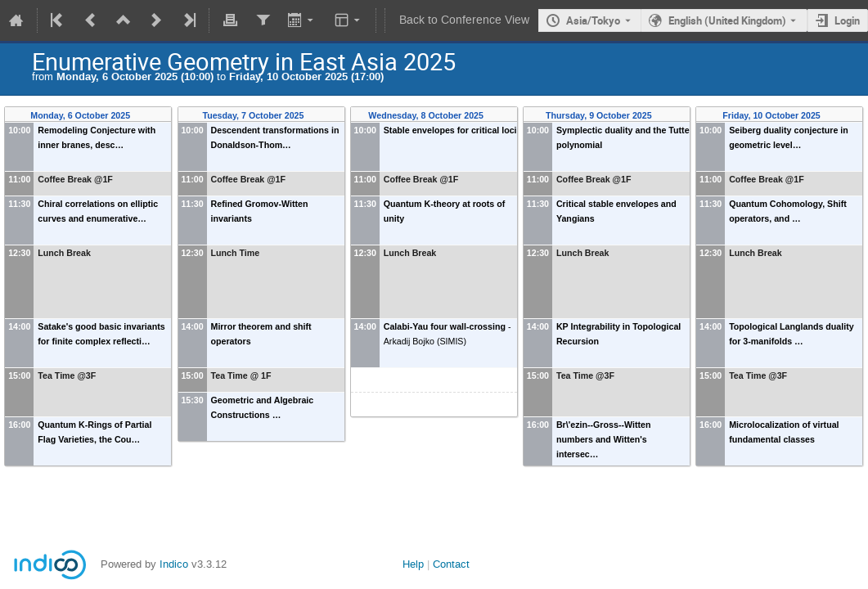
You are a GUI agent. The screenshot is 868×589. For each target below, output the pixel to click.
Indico (174, 564)
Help (413, 564)
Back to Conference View (464, 20)
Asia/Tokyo (593, 20)
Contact (451, 564)
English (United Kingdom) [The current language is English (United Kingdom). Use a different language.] (727, 20)
